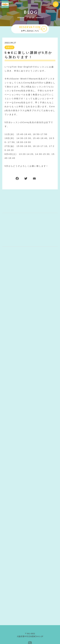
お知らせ (9, 47)
